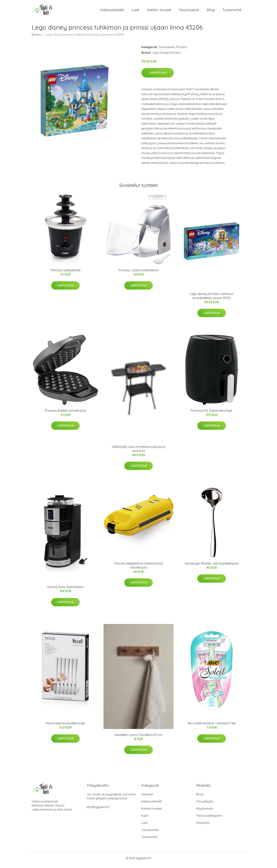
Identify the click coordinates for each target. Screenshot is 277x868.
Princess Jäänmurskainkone (139, 273)
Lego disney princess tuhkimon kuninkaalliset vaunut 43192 (212, 299)
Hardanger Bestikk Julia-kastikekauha (212, 567)
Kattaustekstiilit (112, 11)
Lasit (135, 11)
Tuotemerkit (232, 11)
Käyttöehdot (205, 812)
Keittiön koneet (159, 11)
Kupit (145, 819)
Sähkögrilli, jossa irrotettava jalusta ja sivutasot (139, 452)
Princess (182, 50)
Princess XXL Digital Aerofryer (212, 414)
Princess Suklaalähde (65, 273)
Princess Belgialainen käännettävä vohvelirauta (138, 569)
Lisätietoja (158, 76)
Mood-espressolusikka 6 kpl (65, 727)
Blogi (211, 11)
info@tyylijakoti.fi (98, 810)
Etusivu (36, 38)
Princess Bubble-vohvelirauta (65, 414)
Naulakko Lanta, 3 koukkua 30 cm (138, 738)
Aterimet (147, 798)
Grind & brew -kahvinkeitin (65, 590)
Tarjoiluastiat (189, 11)
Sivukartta (203, 826)
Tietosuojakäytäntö (209, 819)
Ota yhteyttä (205, 805)
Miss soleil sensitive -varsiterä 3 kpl (212, 727)
